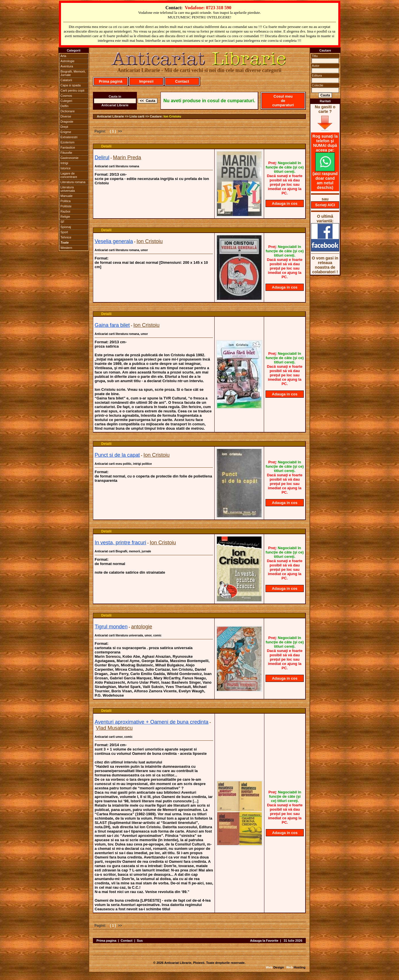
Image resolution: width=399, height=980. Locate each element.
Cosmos (66, 96)
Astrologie (67, 61)
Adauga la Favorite (264, 941)
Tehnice (66, 237)
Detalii (106, 146)
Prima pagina (106, 941)
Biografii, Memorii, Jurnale (73, 73)
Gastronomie (69, 158)
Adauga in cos (285, 203)
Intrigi (64, 163)
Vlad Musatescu (114, 728)
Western (66, 248)
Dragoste (67, 122)
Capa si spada (70, 85)
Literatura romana (73, 182)
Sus (140, 941)
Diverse (66, 116)
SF (62, 222)
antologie (142, 627)
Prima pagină (111, 81)
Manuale (66, 196)
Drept (64, 127)
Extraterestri (69, 137)
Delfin (64, 106)
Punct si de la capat (117, 455)
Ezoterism (67, 142)
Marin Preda (127, 158)
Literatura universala (68, 189)
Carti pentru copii (72, 90)
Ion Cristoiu (172, 116)
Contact (182, 81)
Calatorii (66, 80)
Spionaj (66, 227)
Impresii (146, 81)
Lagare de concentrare (69, 175)
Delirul (102, 158)
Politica (65, 201)
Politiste (66, 206)
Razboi (65, 211)
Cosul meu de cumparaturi (283, 101)
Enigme (66, 132)
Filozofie (66, 153)
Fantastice (68, 147)
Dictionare (68, 111)
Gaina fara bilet (112, 325)
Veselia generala (114, 241)
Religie (65, 217)
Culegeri (66, 101)
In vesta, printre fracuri (120, 543)
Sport (64, 232)
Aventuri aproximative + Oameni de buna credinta (151, 722)
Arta (63, 56)
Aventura (67, 66)
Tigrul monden (111, 627)
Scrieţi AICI (325, 205)
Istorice (65, 168)
